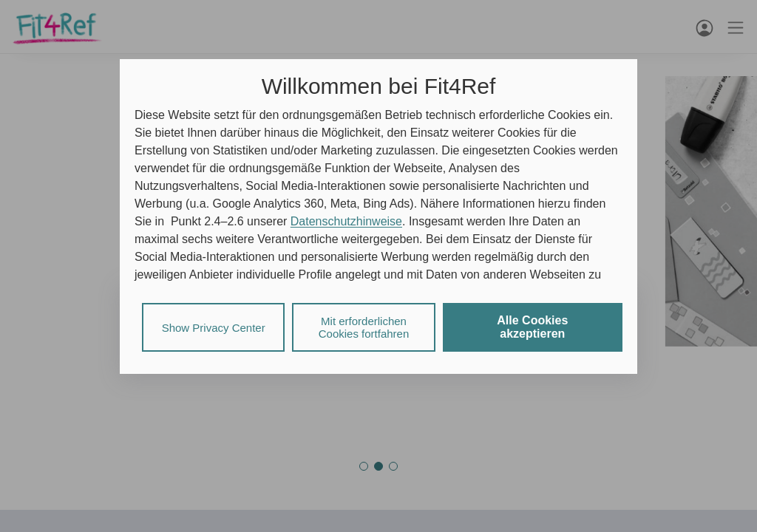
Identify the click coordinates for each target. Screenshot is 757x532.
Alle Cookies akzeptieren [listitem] (532, 327)
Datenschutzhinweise (346, 221)
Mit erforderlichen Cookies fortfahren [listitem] (364, 327)
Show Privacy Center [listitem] (214, 328)
